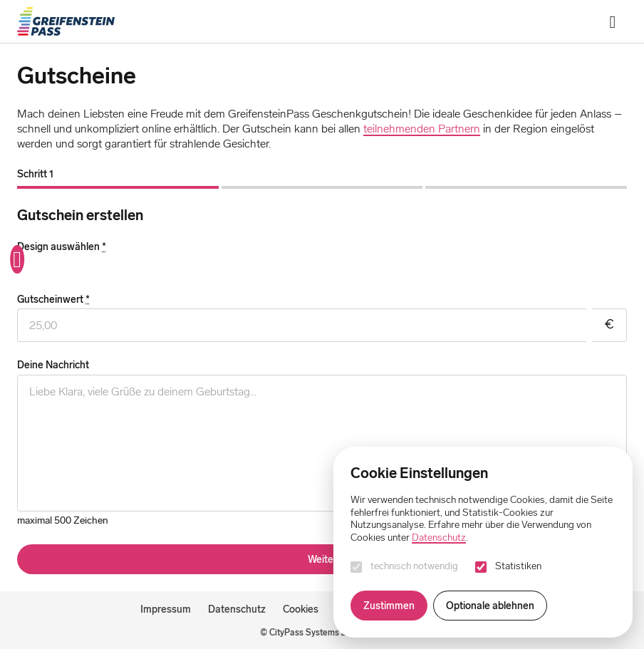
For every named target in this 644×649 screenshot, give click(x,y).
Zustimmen (389, 606)
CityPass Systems (304, 632)
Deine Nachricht (53, 365)
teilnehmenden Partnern (422, 128)
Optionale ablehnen (490, 606)
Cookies (301, 609)
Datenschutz (237, 609)
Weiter (322, 559)
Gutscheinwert (53, 300)
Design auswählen (62, 247)
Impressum (166, 609)
